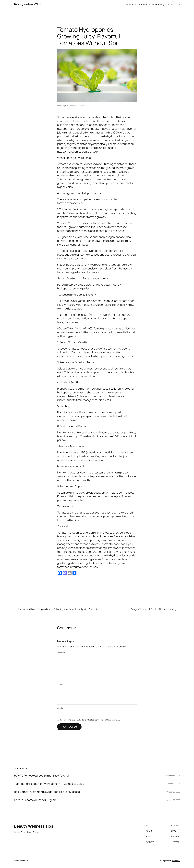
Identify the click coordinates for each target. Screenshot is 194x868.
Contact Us (141, 4)
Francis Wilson (71, 105)
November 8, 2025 (173, 776)
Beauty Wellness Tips (27, 4)
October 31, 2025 (173, 784)
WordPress (176, 861)
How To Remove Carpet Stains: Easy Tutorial (41, 776)
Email (60, 696)
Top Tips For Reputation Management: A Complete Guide (49, 784)
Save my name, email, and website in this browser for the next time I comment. (90, 720)
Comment (62, 652)
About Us (128, 4)
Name (60, 684)
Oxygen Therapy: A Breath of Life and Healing (154, 609)
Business (82, 105)
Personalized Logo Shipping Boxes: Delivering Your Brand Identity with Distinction (59, 609)
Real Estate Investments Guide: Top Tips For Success (47, 792)
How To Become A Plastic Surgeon (35, 800)
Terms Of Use (173, 4)
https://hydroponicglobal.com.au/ (78, 152)
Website (60, 708)
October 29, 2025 (173, 792)
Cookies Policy (157, 4)
